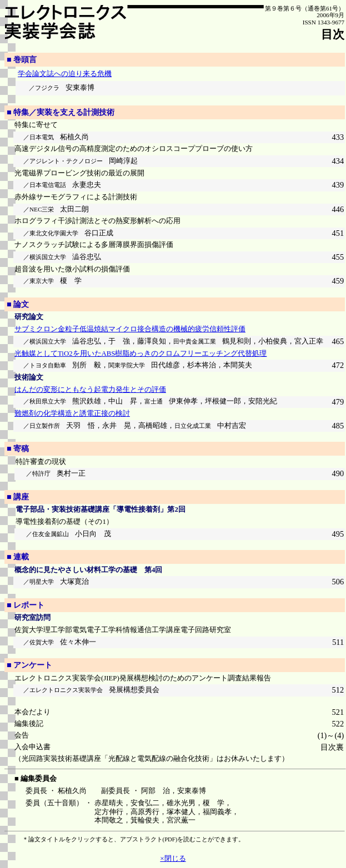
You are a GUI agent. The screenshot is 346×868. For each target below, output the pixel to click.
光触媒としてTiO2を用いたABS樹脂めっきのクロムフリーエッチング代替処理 (141, 354)
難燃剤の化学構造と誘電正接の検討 (72, 413)
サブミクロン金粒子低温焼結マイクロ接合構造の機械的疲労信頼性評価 (130, 329)
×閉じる (173, 858)
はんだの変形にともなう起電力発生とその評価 (90, 390)
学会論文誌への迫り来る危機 (65, 74)
